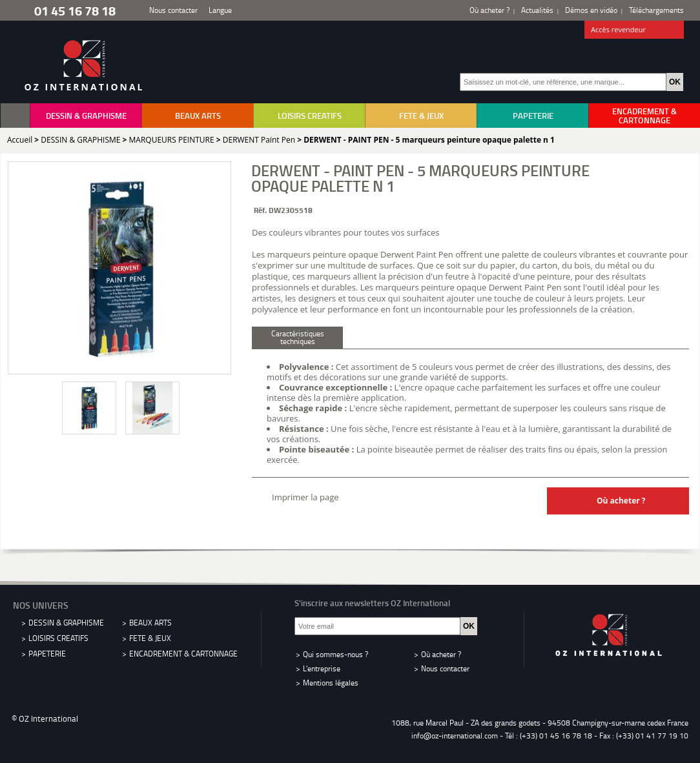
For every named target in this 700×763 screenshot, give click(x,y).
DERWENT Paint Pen (259, 140)
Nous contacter (173, 10)
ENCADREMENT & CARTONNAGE (644, 116)
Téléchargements (656, 10)
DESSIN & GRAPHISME (86, 116)
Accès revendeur (634, 30)
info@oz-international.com (455, 736)
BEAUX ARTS (198, 116)
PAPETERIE (533, 116)
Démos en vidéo (591, 10)
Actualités (537, 10)
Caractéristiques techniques (298, 337)
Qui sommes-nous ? (335, 654)
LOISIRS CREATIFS (310, 116)
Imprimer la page (305, 497)
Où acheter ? (489, 10)
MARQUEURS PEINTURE (172, 140)
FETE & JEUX (421, 116)
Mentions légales (331, 683)
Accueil (20, 140)
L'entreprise (322, 668)
